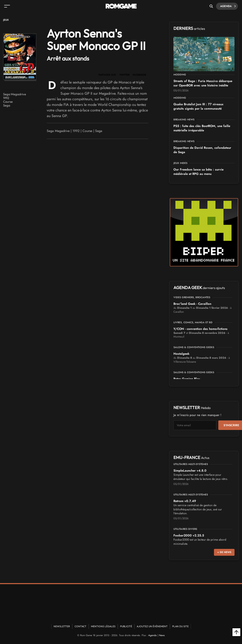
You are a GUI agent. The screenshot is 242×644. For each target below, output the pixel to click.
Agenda (228, 6)
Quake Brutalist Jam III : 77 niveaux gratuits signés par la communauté (198, 106)
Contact (80, 626)
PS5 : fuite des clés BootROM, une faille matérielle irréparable (202, 128)
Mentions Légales (103, 626)
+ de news (224, 552)
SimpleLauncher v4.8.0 (190, 471)
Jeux (6, 20)
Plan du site (180, 626)
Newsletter (62, 626)
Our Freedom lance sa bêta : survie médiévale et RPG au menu (198, 172)
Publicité (126, 626)
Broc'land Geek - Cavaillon (192, 304)
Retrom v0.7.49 (185, 501)
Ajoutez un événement (152, 626)
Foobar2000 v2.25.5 (189, 535)
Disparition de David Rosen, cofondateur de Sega (202, 150)
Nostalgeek (181, 354)
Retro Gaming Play (187, 379)
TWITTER (124, 75)
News (162, 635)
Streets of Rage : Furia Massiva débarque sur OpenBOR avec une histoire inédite (203, 83)
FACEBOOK (139, 75)
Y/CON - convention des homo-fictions (200, 329)
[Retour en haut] (236, 632)
